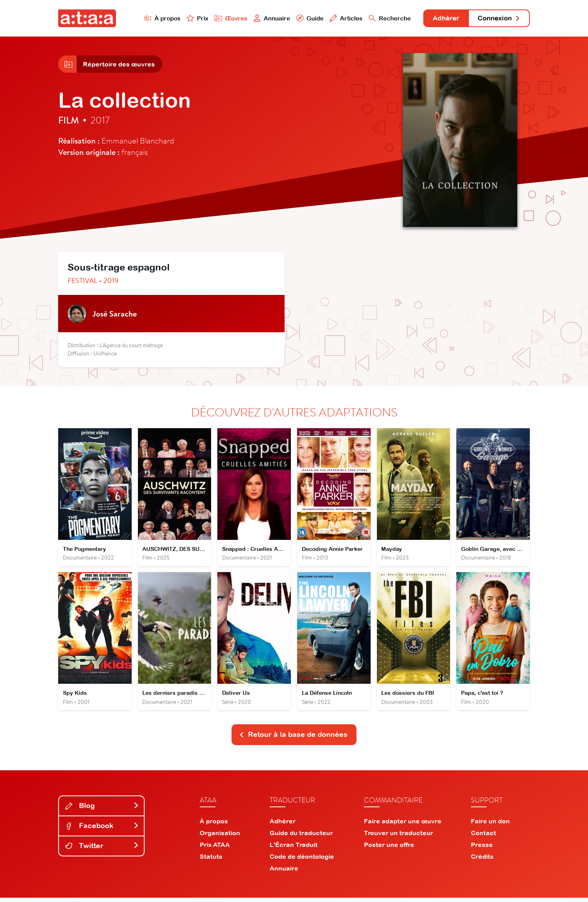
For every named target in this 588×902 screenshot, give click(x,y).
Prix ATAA (215, 849)
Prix (189, 18)
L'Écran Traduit (294, 849)
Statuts (211, 861)
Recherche (382, 18)
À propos (153, 18)
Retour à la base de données (293, 739)
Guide (301, 18)
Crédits (482, 861)
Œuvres (222, 18)
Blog (102, 810)
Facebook (102, 830)
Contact (483, 837)
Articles (338, 18)
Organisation (220, 837)
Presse (482, 849)
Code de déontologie (302, 861)
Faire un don (490, 825)
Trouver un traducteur (399, 837)
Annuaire (263, 18)
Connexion (497, 19)
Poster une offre (389, 849)
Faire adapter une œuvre (403, 825)
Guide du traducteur (301, 837)
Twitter (102, 850)
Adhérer (440, 19)
